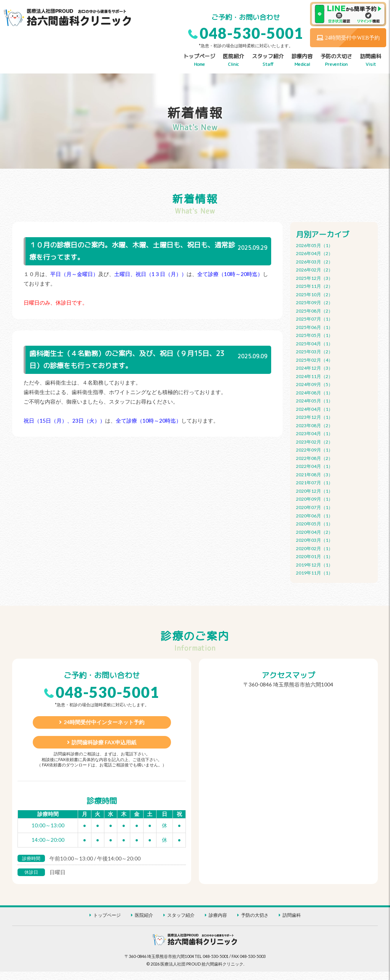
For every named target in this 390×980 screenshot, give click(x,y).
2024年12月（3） (314, 369)
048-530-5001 (251, 33)
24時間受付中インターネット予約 (104, 728)
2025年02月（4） (314, 360)
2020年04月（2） (314, 533)
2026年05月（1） (314, 245)
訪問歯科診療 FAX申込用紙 (104, 749)
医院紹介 (233, 60)
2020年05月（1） (314, 525)
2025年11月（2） (314, 286)
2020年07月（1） (314, 508)
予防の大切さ (336, 60)
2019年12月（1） (314, 566)
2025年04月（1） (314, 344)
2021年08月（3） (314, 475)
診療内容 (302, 60)
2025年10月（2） (314, 294)
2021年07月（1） (314, 484)
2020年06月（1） (314, 516)
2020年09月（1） (314, 500)
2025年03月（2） (314, 352)
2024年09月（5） (314, 385)
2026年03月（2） (314, 262)
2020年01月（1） (314, 558)
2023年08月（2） (314, 426)
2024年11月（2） (314, 377)
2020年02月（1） (314, 550)
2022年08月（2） (314, 459)
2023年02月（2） (314, 443)
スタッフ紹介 (268, 60)
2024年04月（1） (314, 410)
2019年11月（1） (314, 574)
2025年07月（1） (314, 319)
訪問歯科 (371, 60)
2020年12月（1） (314, 492)
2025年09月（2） (314, 303)
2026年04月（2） (314, 253)
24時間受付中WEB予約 (348, 38)
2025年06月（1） (314, 328)
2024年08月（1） (314, 393)
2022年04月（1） (314, 467)
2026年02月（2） (314, 270)
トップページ (199, 60)
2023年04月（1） (314, 434)
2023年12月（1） (314, 418)
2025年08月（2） (314, 311)
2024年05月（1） (314, 401)
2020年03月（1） (314, 541)
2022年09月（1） (314, 451)
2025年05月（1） (314, 336)
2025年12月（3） (314, 278)
